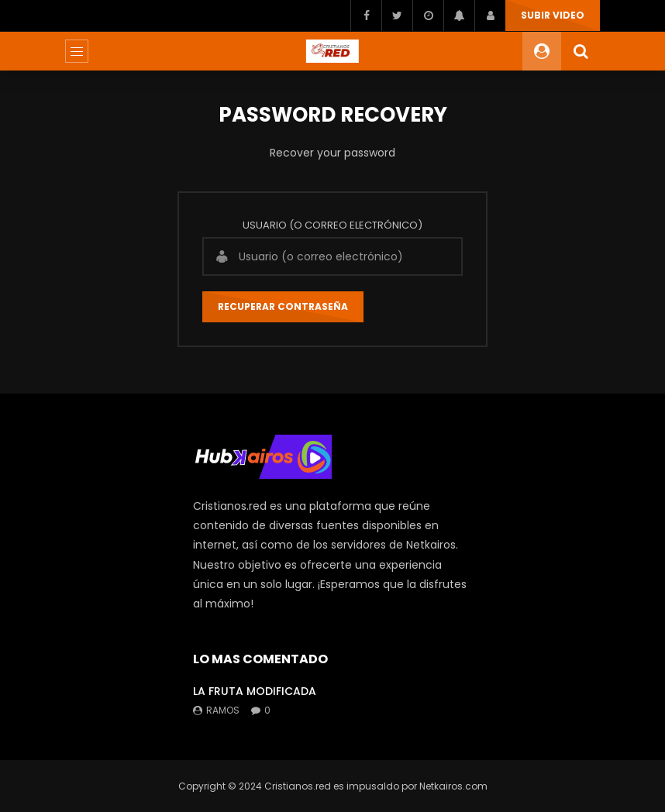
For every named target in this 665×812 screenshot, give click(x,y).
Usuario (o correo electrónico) (332, 225)
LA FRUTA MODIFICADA (255, 691)
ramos (223, 710)
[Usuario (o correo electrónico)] (332, 256)
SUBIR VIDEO (553, 15)
